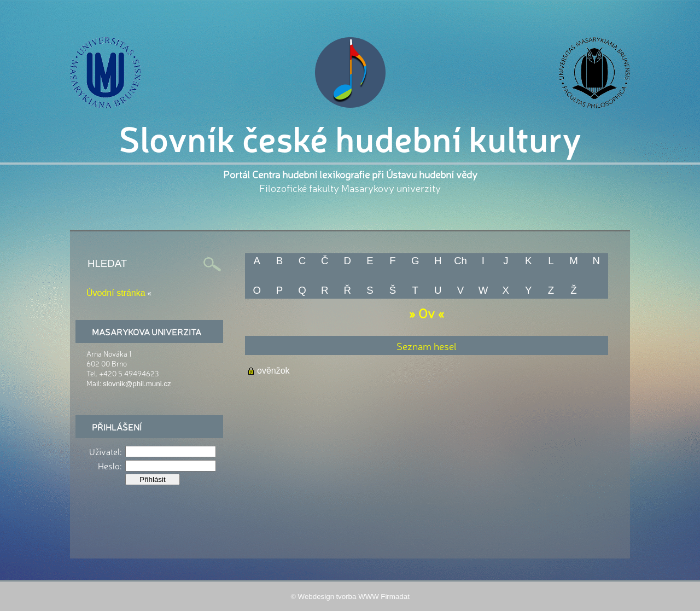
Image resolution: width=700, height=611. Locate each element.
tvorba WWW (357, 597)
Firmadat (395, 597)
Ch (460, 261)
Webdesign (316, 597)
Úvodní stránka (116, 293)
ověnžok (273, 371)
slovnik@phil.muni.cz (137, 384)
